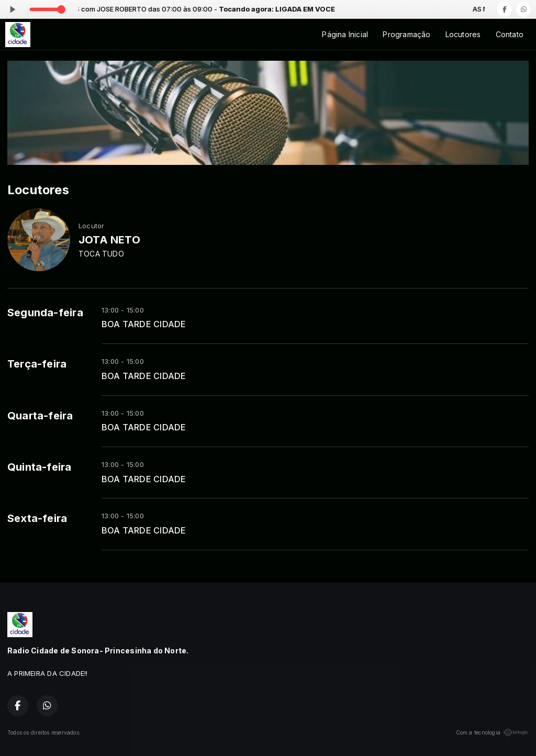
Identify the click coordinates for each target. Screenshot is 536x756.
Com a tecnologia (492, 732)
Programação (406, 34)
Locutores (463, 34)
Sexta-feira (37, 518)
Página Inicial (345, 34)
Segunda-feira (45, 313)
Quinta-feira (40, 467)
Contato (510, 34)
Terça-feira (37, 364)
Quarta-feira (40, 416)
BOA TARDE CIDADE (144, 324)
